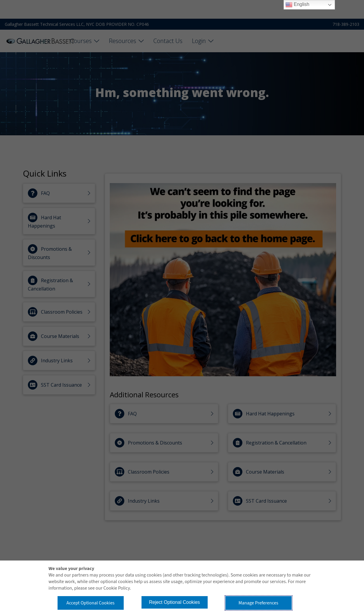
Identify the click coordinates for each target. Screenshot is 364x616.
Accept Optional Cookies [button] (90, 603)
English (297, 5)
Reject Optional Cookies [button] (174, 602)
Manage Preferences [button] (258, 603)
